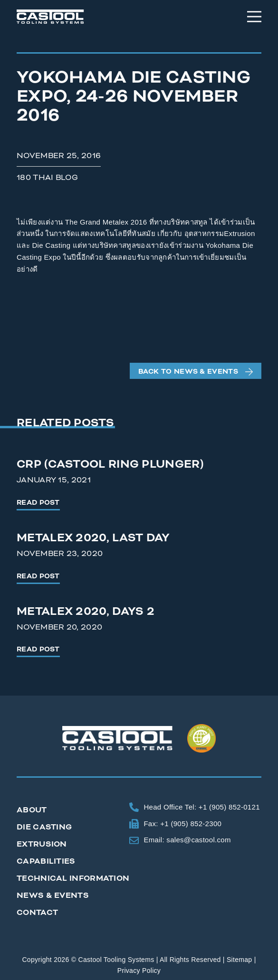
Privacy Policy (139, 971)
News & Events (53, 895)
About (32, 810)
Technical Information (73, 878)
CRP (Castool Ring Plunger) (110, 464)
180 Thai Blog (47, 177)
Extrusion (42, 844)
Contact (37, 912)
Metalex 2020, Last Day (93, 538)
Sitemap (239, 960)
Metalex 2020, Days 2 (86, 611)
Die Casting (44, 827)
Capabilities (46, 861)
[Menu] (254, 17)
